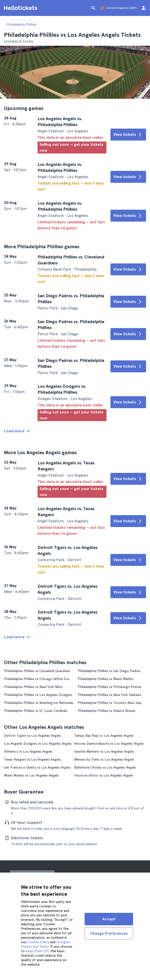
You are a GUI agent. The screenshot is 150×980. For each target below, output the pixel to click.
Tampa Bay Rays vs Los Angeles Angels (104, 735)
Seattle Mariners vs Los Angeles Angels (104, 751)
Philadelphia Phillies (21, 24)
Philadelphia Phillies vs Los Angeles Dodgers (38, 695)
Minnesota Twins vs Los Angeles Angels (104, 759)
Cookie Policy (38, 942)
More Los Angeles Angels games (40, 452)
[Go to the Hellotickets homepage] (21, 8)
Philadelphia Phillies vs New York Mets (33, 687)
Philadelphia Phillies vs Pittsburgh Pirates (110, 687)
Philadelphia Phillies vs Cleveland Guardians (37, 671)
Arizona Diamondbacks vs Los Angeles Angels (109, 743)
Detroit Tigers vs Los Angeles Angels (32, 735)
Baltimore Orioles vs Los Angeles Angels (105, 767)
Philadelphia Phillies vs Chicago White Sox (37, 679)
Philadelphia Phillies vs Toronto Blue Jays (110, 703)
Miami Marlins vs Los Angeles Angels (31, 775)
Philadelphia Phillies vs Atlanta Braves (107, 711)
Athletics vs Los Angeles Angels (28, 751)
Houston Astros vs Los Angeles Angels (104, 775)
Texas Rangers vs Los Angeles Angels (32, 759)
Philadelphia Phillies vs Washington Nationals (39, 703)
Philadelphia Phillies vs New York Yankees (109, 695)
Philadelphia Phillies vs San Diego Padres (109, 671)
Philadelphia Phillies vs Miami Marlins (106, 679)
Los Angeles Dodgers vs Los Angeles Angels (38, 743)
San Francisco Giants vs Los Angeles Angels (37, 767)
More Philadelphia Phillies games (42, 246)
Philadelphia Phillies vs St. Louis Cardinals (36, 711)
